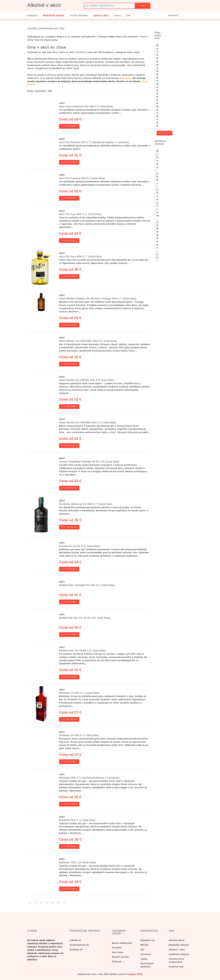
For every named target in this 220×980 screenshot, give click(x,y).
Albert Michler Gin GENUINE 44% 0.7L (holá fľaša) (88, 341)
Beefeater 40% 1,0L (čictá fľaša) (77, 862)
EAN (128, 15)
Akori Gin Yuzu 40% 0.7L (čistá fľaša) (80, 214)
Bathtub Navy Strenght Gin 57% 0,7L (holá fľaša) (87, 585)
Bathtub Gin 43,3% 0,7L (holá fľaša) (80, 546)
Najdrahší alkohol (179, 945)
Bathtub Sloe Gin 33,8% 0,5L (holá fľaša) (82, 651)
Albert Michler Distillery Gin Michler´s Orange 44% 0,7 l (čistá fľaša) (98, 299)
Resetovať (165, 133)
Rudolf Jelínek (120, 957)
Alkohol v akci (177, 949)
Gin (142, 949)
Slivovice (146, 954)
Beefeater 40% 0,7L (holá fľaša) (77, 820)
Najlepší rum (148, 940)
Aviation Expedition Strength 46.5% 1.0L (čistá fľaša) (89, 462)
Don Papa (118, 952)
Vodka (144, 959)
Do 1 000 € (158, 94)
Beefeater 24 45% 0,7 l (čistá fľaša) (79, 693)
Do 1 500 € (158, 116)
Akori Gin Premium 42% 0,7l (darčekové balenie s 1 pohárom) (94, 142)
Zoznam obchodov (79, 15)
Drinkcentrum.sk (158, 203)
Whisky (145, 945)
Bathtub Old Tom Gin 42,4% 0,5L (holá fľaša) (85, 618)
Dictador (117, 948)
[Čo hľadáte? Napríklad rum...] (109, 6)
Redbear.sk (76, 949)
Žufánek (117, 962)
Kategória (32, 15)
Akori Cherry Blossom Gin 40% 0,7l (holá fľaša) (86, 107)
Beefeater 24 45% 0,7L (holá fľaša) (79, 735)
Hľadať (143, 6)
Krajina (117, 15)
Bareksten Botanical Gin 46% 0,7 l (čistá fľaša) (86, 504)
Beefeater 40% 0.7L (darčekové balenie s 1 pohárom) (89, 778)
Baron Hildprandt (122, 943)
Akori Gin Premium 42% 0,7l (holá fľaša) (82, 178)
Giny (62, 103)
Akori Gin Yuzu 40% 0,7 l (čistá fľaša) (80, 257)
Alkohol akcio (177, 940)
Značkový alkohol (179, 954)
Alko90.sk (158, 164)
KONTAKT (173, 15)
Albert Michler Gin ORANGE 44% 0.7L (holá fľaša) (88, 423)
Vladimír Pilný (135, 974)
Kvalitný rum (176, 967)
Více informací (69, 126)
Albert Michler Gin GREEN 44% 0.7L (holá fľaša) (87, 380)
